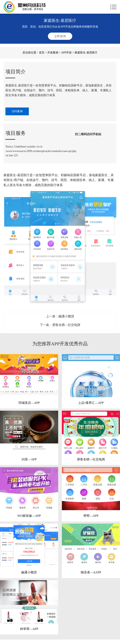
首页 (42, 53)
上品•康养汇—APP (91, 403)
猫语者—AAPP (91, 572)
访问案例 (17, 111)
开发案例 (53, 53)
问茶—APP (29, 459)
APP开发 (66, 53)
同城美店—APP (29, 403)
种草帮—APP (29, 629)
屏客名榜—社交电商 (66, 325)
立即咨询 (60, 36)
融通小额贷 (66, 316)
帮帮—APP (91, 516)
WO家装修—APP (29, 516)
